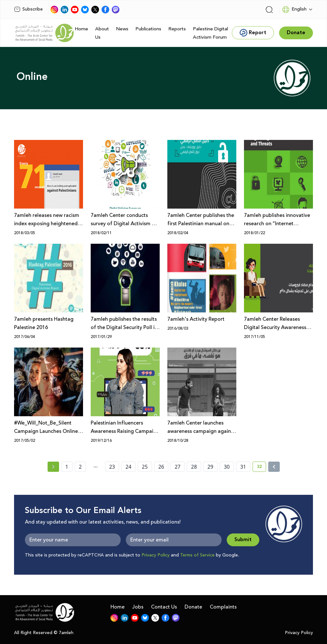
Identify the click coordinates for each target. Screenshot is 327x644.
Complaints (223, 607)
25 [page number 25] (145, 467)
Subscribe (28, 9)
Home (81, 29)
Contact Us (164, 607)
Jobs (138, 607)
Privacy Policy (156, 555)
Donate (193, 607)
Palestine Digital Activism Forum (210, 33)
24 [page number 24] (128, 467)
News (122, 29)
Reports (177, 29)
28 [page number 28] (194, 467)
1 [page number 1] (67, 467)
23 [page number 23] (112, 467)
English (294, 10)
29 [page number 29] (210, 467)
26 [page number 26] (161, 467)
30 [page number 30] (227, 467)
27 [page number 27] (178, 467)
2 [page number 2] (80, 467)
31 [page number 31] (243, 467)
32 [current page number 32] (261, 468)
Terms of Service (197, 555)
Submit (243, 540)
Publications (148, 29)
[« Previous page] (53, 467)
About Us (102, 33)
